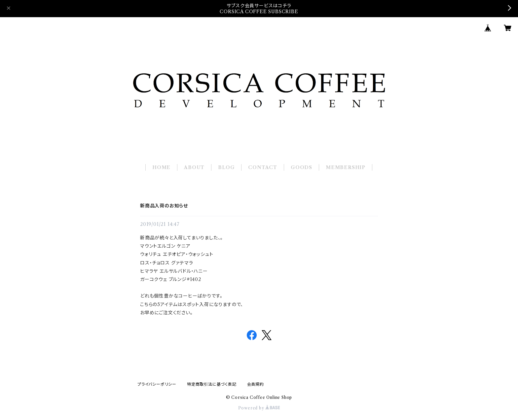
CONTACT (263, 167)
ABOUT (194, 167)
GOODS (301, 167)
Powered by (259, 408)
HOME (161, 167)
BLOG (226, 167)
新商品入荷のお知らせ (164, 206)
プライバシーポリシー (157, 384)
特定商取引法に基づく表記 (212, 384)
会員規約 (256, 384)
